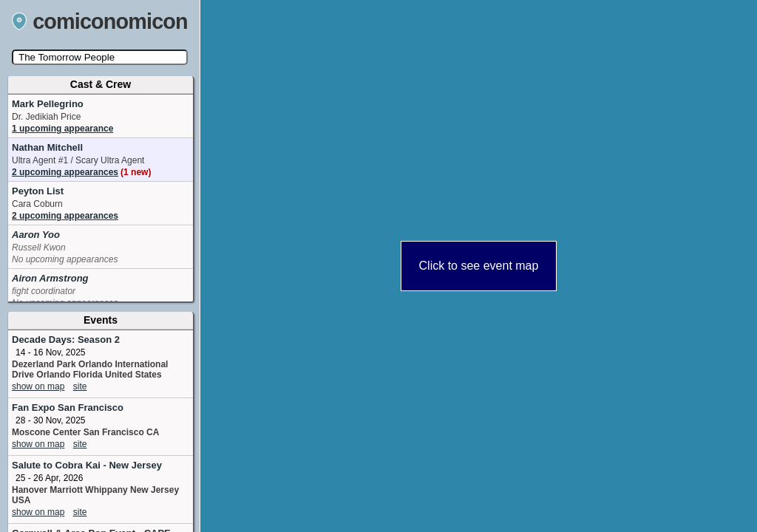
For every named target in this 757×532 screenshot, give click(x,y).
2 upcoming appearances (81, 172)
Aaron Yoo (36, 235)
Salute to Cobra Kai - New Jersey (87, 465)
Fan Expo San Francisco (68, 407)
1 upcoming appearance (62, 129)
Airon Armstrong (50, 278)
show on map (38, 386)
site (80, 386)
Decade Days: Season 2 (66, 340)
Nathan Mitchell (47, 147)
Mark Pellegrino (48, 104)
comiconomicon (100, 21)
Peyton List (38, 191)
